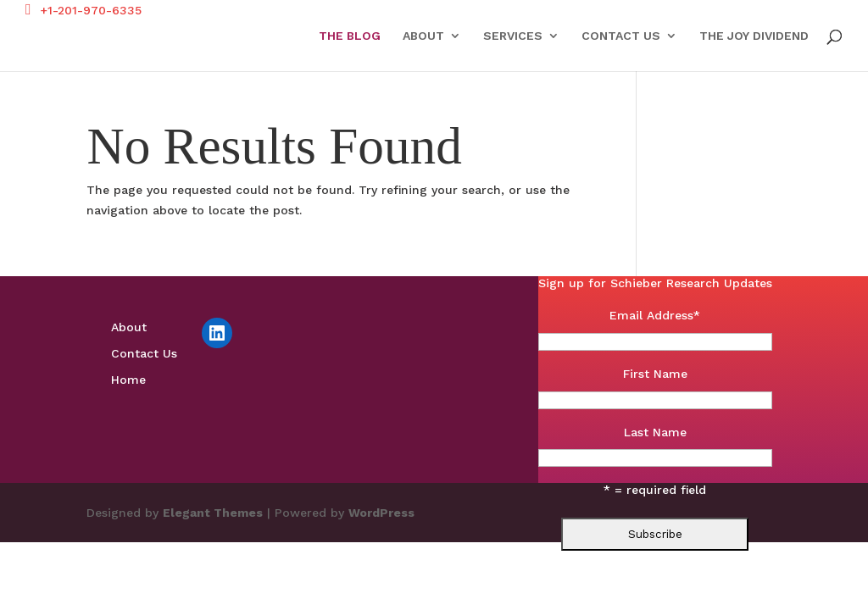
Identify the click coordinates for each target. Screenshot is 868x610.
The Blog (350, 36)
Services (513, 36)
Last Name (655, 432)
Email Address (655, 315)
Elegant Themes (213, 513)
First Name (655, 374)
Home (128, 380)
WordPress (381, 513)
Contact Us (621, 36)
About (423, 36)
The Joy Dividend (754, 36)
